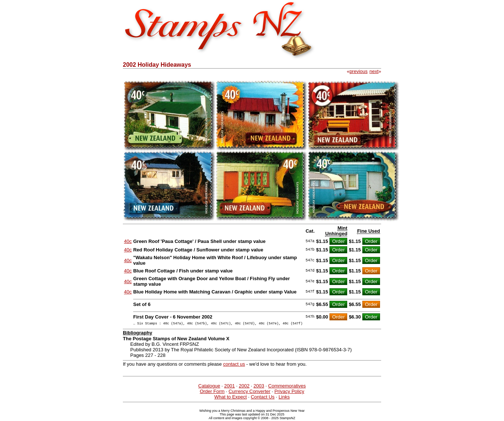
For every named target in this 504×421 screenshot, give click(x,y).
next (374, 71)
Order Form (212, 392)
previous (358, 71)
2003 (259, 387)
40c (128, 241)
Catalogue (209, 387)
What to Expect (231, 398)
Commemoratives (287, 387)
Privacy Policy (289, 392)
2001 (229, 387)
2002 (244, 387)
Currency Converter (249, 392)
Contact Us (263, 398)
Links (284, 398)
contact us (234, 365)
